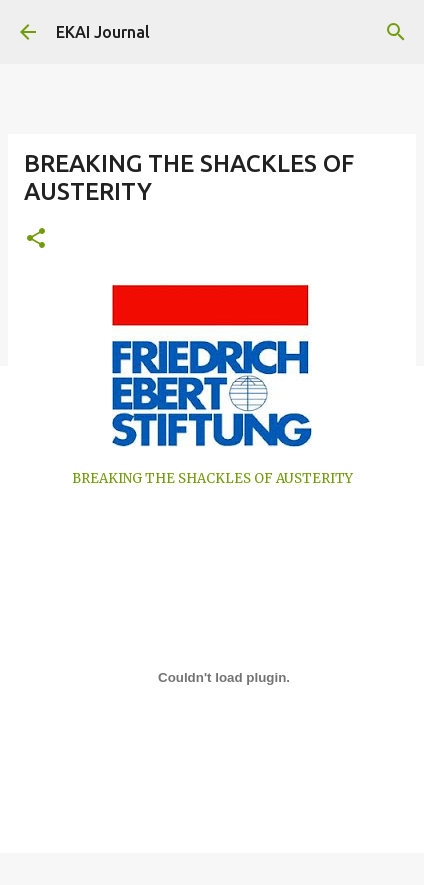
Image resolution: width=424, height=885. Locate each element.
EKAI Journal (103, 32)
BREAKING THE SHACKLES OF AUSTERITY (212, 478)
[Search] (396, 32)
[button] (36, 239)
